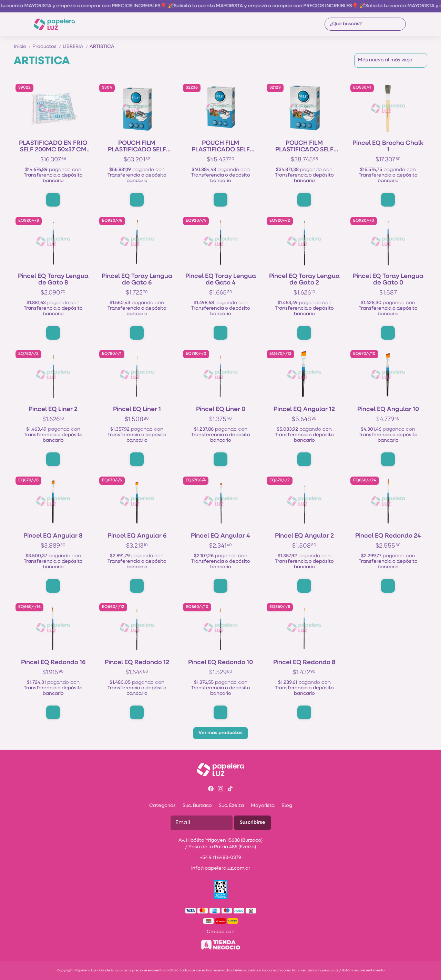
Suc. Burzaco (197, 806)
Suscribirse (253, 823)
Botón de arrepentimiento (363, 971)
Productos (48, 47)
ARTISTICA (102, 47)
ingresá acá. (329, 971)
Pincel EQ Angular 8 (53, 536)
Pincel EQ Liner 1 (137, 409)
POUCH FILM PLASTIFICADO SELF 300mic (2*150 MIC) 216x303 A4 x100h (304, 147)
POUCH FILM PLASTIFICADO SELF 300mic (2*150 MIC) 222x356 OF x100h (221, 147)
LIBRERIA (76, 47)
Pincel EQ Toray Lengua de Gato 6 (137, 280)
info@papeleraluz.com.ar (221, 868)
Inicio (23, 47)
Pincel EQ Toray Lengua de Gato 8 (53, 280)
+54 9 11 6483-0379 (220, 858)
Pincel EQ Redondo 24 (388, 536)
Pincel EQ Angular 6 (137, 536)
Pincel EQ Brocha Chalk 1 (388, 147)
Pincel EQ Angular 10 (388, 409)
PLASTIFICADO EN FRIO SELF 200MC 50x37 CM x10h (53, 147)
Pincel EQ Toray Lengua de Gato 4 (221, 280)
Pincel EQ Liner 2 (53, 409)
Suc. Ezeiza (231, 806)
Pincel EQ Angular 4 (220, 536)
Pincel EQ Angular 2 (304, 536)
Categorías (162, 806)
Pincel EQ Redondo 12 (137, 663)
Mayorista (263, 806)
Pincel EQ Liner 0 (221, 409)
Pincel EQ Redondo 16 (53, 663)
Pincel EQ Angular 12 (304, 409)
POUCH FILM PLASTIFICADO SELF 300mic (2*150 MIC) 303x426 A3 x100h (137, 147)
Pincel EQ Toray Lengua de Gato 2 (304, 280)
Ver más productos (220, 733)
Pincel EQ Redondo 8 (304, 663)
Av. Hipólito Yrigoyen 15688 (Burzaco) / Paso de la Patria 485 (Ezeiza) (220, 844)
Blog (287, 806)
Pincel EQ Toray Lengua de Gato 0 (388, 280)
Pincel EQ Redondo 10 (220, 663)
